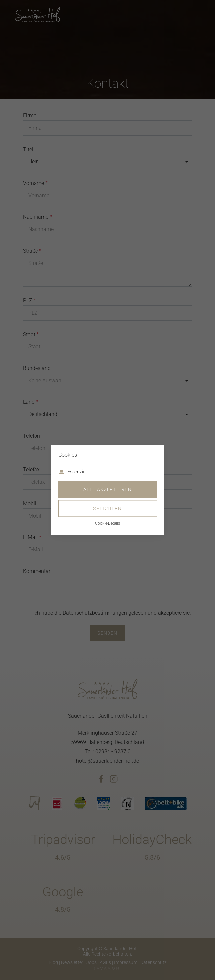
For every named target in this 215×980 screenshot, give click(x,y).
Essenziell (77, 472)
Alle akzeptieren (107, 490)
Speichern (107, 509)
